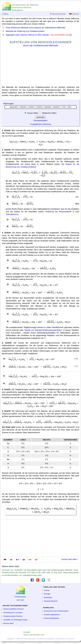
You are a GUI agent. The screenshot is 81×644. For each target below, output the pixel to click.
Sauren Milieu (33, 113)
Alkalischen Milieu (49, 113)
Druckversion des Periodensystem (56, 611)
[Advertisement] (41, 67)
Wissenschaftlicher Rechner (13, 609)
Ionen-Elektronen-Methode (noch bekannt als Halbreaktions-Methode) (36, 28)
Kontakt (27, 632)
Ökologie (47, 594)
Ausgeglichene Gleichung (40, 124)
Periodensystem (20, 597)
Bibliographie (61, 639)
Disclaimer (71, 639)
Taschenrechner (58, 14)
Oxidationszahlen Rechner (13, 616)
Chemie (47, 590)
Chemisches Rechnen (22, 8)
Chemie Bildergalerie (51, 618)
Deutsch (74, 14)
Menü (5, 14)
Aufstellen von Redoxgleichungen (16, 620)
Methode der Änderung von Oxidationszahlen (25, 31)
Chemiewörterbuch (51, 601)
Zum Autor (20, 600)
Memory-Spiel (8, 623)
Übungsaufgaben (41, 120)
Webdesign (48, 597)
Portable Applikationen (52, 615)
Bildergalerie (18, 10)
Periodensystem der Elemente (25, 5)
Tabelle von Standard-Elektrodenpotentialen (43, 330)
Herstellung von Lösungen (13, 613)
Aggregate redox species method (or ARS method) (27, 35)
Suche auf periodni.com (34, 635)
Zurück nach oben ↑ (70, 559)
